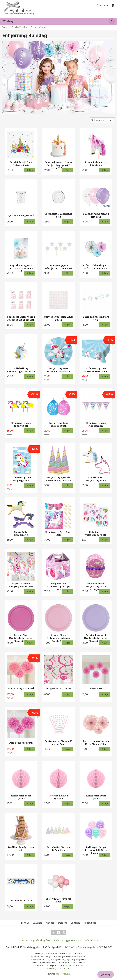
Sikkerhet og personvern (68, 941)
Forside (5, 27)
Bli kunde (38, 923)
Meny (8, 21)
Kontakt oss (90, 923)
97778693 (70, 947)
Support (62, 923)
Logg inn (75, 923)
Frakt (25, 941)
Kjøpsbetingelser (41, 941)
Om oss (50, 923)
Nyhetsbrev (91, 941)
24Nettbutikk (64, 974)
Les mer (69, 965)
